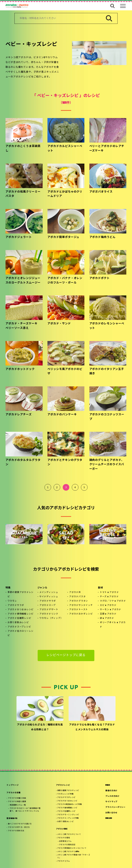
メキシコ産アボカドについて (69, 834)
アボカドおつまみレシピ (21, 610)
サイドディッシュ (49, 597)
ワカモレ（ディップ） (51, 618)
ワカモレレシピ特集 (65, 794)
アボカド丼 (75, 592)
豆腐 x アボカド (108, 614)
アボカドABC (62, 829)
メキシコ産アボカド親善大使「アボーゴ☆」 (74, 856)
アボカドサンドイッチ (81, 605)
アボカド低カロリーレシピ (21, 633)
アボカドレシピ (63, 785)
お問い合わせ (111, 813)
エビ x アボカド (108, 605)
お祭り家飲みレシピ (18, 623)
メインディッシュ (49, 592)
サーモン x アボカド (111, 610)
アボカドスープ (48, 605)
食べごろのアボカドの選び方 (20, 824)
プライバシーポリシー (115, 807)
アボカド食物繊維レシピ (21, 614)
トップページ (13, 785)
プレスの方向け (112, 796)
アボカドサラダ (16, 605)
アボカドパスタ (77, 597)
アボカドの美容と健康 (17, 802)
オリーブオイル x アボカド (113, 625)
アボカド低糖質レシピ (19, 618)
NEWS (108, 785)
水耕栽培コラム (65, 841)
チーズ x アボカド (109, 597)
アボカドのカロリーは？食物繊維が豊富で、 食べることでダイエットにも (25, 810)
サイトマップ (111, 802)
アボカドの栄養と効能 (17, 798)
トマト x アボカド (109, 592)
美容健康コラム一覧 (18, 805)
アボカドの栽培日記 (67, 845)
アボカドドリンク (49, 614)
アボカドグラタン (79, 601)
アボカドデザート (49, 610)
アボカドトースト (78, 610)
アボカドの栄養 (14, 793)
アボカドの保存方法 (16, 831)
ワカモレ (12, 601)
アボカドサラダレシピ (66, 798)
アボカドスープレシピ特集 (68, 818)
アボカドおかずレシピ (81, 614)
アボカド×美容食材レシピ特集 (70, 804)
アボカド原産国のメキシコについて (72, 848)
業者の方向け (111, 791)
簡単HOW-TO (12, 819)
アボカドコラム (64, 861)
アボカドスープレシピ (19, 627)
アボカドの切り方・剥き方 (19, 827)
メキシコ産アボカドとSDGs (68, 852)
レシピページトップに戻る (66, 655)
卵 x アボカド (107, 618)
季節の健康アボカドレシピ (21, 595)
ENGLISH (109, 818)
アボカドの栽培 (64, 838)
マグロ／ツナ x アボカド (113, 601)
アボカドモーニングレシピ (68, 815)
